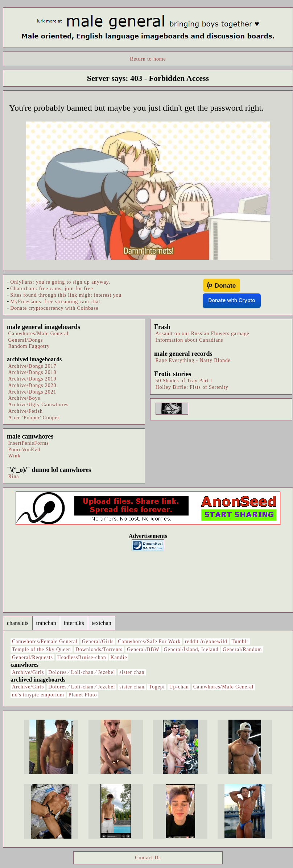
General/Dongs (26, 340)
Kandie (119, 657)
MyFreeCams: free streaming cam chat (55, 302)
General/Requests (32, 657)
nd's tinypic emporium (38, 695)
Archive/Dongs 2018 (32, 372)
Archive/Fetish (26, 411)
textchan (102, 623)
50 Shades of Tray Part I (184, 381)
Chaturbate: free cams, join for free (51, 289)
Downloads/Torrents (99, 649)
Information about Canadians (189, 340)
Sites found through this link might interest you (66, 295)
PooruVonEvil (25, 450)
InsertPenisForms (29, 443)
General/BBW (143, 649)
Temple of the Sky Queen (42, 649)
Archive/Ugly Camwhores (39, 405)
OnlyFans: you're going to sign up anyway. (60, 282)
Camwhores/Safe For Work (149, 641)
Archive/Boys (24, 398)
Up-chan (179, 687)
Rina (14, 476)
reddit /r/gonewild (206, 641)
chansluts (18, 623)
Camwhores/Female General (45, 641)
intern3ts (74, 623)
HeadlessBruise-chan (82, 657)
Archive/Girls (28, 672)
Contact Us (148, 858)
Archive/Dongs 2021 (32, 392)
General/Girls (98, 641)
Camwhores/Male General (39, 334)
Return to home (148, 59)
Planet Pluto (83, 695)
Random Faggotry (29, 346)
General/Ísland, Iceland (191, 649)
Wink (15, 456)
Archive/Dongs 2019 (32, 379)
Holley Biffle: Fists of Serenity (192, 387)
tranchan (46, 623)
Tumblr (240, 641)
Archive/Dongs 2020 (32, 385)
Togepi (157, 687)
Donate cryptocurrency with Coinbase (54, 308)
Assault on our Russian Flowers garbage (203, 334)
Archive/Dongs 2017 (32, 366)
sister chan (132, 672)
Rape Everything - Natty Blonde (193, 360)
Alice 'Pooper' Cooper (34, 418)
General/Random (242, 649)
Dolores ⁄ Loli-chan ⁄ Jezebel (82, 672)
